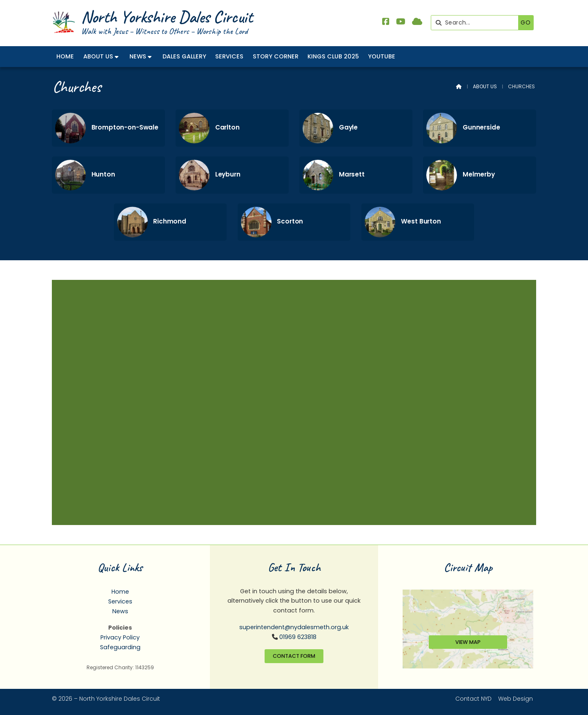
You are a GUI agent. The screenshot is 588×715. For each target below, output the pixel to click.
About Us (485, 86)
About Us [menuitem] (98, 56)
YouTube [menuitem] (382, 56)
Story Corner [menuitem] (276, 56)
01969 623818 (298, 637)
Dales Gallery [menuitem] (184, 56)
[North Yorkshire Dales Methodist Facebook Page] (386, 22)
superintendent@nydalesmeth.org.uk (294, 627)
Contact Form (294, 656)
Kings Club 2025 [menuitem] (333, 56)
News (120, 611)
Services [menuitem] (229, 56)
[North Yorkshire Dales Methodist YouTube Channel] (401, 22)
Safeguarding (120, 647)
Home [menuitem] (65, 56)
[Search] (477, 23)
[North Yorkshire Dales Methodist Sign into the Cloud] (417, 22)
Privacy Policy (120, 637)
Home (120, 592)
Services (120, 601)
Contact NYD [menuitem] (473, 699)
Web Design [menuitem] (516, 699)
